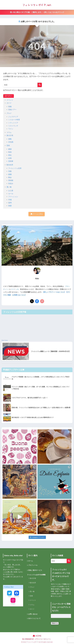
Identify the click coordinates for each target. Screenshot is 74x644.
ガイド (9, 103)
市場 (10, 200)
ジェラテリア (13, 117)
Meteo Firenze (5, 340)
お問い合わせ (33, 614)
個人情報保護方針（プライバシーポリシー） (37, 639)
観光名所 (10, 165)
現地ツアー (12, 110)
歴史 (10, 155)
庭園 (10, 174)
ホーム (31, 561)
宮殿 (10, 171)
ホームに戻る (37, 214)
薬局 (10, 203)
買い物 (9, 187)
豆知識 (11, 142)
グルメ (9, 113)
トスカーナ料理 (14, 120)
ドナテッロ (15, 289)
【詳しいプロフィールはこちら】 (54, 292)
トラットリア (13, 123)
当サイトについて (34, 619)
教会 (10, 177)
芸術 (8, 146)
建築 (10, 149)
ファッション (13, 197)
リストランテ (13, 126)
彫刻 (10, 152)
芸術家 (11, 161)
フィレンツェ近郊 (15, 168)
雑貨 (10, 206)
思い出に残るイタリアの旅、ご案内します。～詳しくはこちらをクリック (37, 12)
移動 (10, 139)
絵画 (10, 158)
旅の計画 (10, 135)
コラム (9, 132)
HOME (37, 636)
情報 (10, 107)
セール (11, 194)
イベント (10, 100)
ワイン (11, 129)
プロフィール (33, 565)
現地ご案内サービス (35, 571)
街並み (11, 184)
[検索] (40, 85)
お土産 (11, 191)
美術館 (11, 180)
